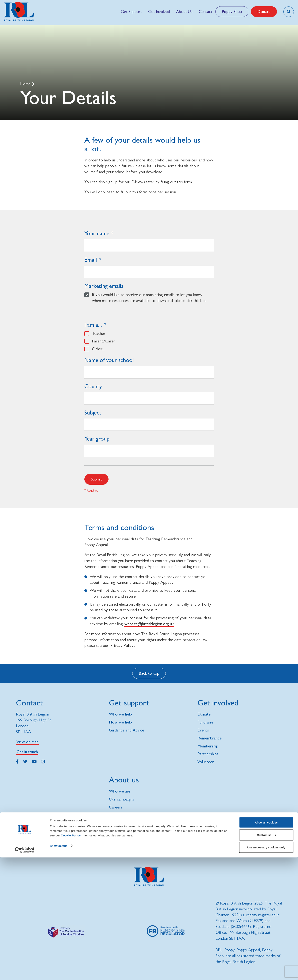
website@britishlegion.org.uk (149, 624)
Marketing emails (104, 286)
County (93, 386)
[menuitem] (131, 12)
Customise (266, 957)
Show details (59, 968)
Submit (96, 479)
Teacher (99, 333)
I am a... (93, 325)
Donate (264, 12)
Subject (93, 413)
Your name (97, 233)
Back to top (149, 673)
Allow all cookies (266, 945)
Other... (98, 349)
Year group (97, 439)
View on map (28, 742)
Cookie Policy (71, 958)
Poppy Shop (232, 12)
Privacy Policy (122, 645)
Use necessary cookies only (266, 970)
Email (91, 260)
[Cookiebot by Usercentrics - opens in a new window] (25, 973)
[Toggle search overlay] (289, 12)
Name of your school (109, 360)
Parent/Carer (104, 341)
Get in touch (27, 752)
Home (26, 84)
